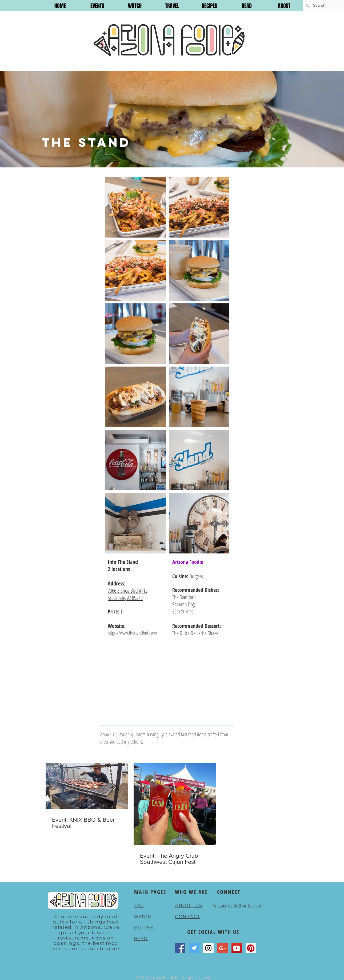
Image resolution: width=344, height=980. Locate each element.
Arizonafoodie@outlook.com (239, 906)
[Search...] (323, 5)
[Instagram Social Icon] (208, 948)
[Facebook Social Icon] (180, 948)
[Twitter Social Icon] (194, 948)
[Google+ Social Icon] (223, 948)
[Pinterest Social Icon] (251, 948)
